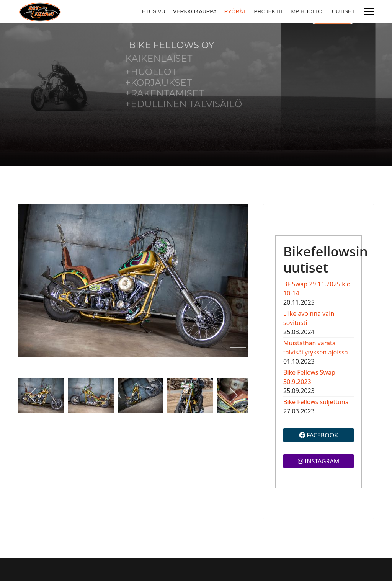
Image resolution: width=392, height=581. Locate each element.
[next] (233, 395)
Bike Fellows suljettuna (316, 402)
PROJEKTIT (269, 11)
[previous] (32, 395)
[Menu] (369, 11)
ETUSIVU (154, 11)
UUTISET (343, 11)
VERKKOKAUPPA (195, 11)
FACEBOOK (318, 435)
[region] (196, 94)
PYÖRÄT (235, 11)
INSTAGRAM (319, 461)
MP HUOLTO (307, 11)
